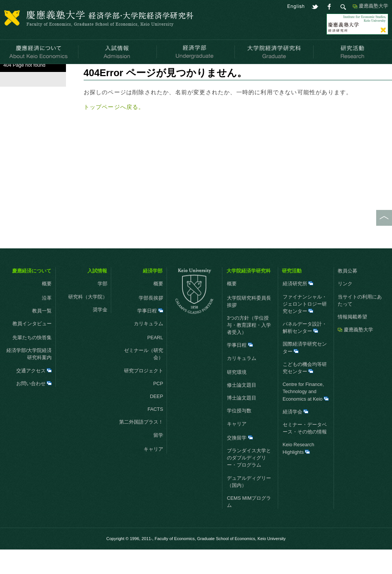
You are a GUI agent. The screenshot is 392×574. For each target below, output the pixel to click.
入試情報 (97, 295)
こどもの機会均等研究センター (305, 392)
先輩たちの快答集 (32, 362)
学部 (103, 308)
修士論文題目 (242, 409)
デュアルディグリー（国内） (249, 506)
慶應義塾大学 (374, 6)
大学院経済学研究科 (249, 295)
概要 (37, 308)
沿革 (47, 322)
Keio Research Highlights (299, 473)
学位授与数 (239, 435)
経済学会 (296, 436)
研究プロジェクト (144, 395)
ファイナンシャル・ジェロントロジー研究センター (305, 328)
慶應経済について (32, 295)
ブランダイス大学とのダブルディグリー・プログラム (249, 482)
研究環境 (237, 397)
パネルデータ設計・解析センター (305, 352)
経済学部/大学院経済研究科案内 (29, 379)
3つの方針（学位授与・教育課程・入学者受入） (249, 350)
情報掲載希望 (352, 341)
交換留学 (240, 462)
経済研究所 (298, 308)
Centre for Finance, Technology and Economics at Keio (306, 416)
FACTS (155, 434)
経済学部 (153, 295)
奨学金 (100, 334)
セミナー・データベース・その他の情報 (305, 453)
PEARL (155, 362)
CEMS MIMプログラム (249, 526)
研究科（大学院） (88, 321)
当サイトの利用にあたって (360, 325)
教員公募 (348, 295)
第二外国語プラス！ (141, 447)
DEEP (157, 421)
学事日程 (150, 335)
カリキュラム (143, 348)
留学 (153, 460)
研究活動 (292, 295)
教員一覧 (42, 335)
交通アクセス (34, 395)
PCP (158, 408)
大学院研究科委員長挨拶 (249, 326)
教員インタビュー (28, 348)
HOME (7, 73)
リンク (345, 308)
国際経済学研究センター (305, 372)
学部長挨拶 (151, 322)
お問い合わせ (34, 408)
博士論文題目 (242, 423)
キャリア (148, 474)
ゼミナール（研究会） (144, 379)
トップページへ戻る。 (114, 132)
